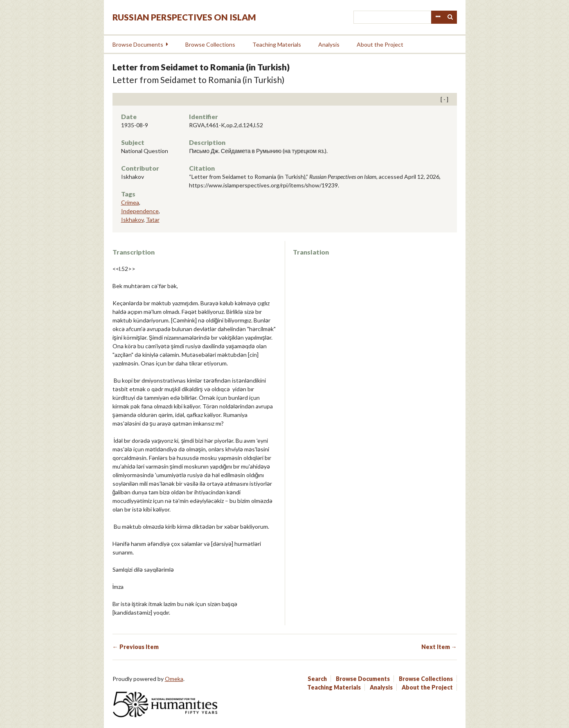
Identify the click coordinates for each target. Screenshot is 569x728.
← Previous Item (136, 647)
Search (450, 17)
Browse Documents (138, 44)
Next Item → (439, 647)
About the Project (380, 44)
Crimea (130, 202)
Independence (140, 211)
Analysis (329, 44)
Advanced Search (438, 17)
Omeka (174, 679)
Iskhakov (132, 220)
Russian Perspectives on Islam (184, 17)
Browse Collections (210, 44)
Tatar (153, 220)
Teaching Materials (277, 44)
